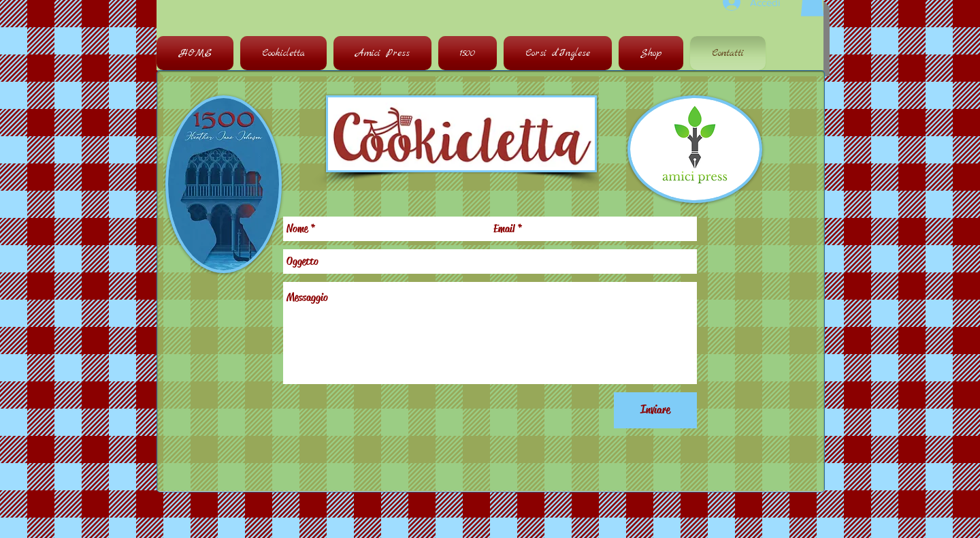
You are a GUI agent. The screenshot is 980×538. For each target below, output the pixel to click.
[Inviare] (655, 410)
